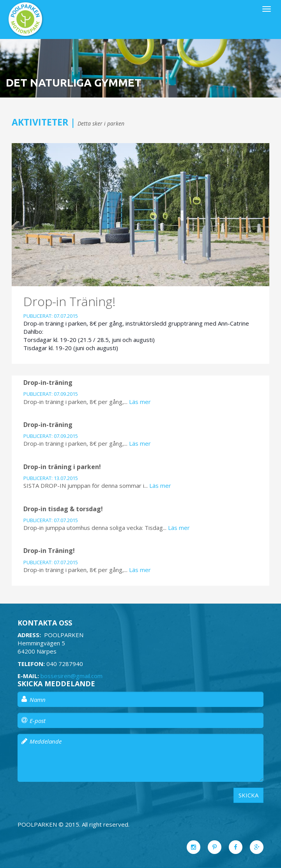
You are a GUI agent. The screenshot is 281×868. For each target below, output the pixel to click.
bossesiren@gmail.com (72, 676)
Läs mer (140, 402)
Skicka (248, 795)
